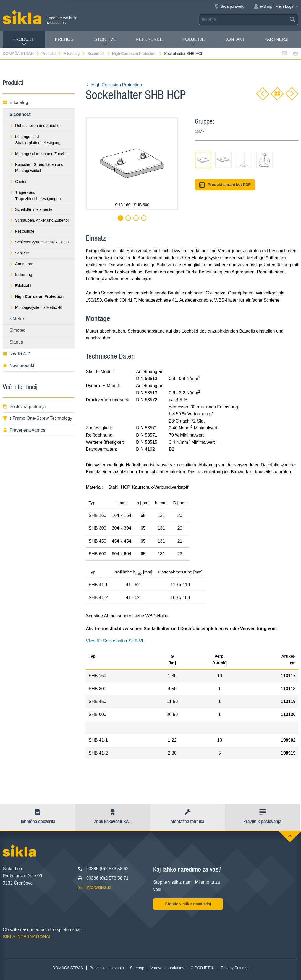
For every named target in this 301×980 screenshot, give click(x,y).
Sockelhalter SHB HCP (184, 54)
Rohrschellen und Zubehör (35, 126)
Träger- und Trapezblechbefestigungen (35, 195)
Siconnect (99, 54)
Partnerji (276, 39)
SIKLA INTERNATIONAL (27, 937)
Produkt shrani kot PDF (225, 185)
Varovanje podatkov (167, 968)
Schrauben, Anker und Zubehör (39, 220)
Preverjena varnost (25, 430)
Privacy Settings (235, 968)
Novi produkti (19, 366)
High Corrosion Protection (137, 54)
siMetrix (17, 319)
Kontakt (235, 39)
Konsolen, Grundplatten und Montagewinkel (36, 168)
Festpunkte (22, 231)
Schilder (19, 253)
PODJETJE (194, 42)
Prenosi (65, 39)
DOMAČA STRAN (21, 54)
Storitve (105, 42)
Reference (149, 39)
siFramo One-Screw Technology (37, 418)
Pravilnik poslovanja (107, 968)
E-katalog (74, 54)
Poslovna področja (24, 407)
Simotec (17, 330)
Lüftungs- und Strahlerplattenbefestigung (35, 140)
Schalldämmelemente (31, 209)
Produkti (24, 42)
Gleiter (18, 182)
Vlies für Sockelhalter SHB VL (115, 641)
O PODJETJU (202, 968)
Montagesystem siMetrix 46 (36, 307)
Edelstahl (20, 286)
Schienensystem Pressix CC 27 (39, 242)
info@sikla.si (99, 887)
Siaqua (16, 342)
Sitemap (137, 968)
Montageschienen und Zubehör (39, 154)
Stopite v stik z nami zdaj (188, 904)
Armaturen (21, 264)
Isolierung (21, 275)
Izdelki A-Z (16, 354)
